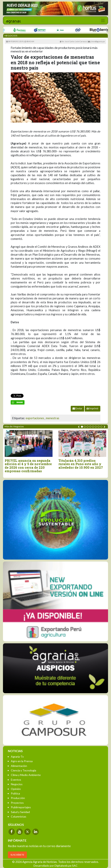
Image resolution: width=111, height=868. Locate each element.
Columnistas (19, 816)
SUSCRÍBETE (17, 855)
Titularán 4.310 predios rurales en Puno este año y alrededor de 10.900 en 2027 (81, 464)
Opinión (16, 789)
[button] (82, 427)
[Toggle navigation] (103, 20)
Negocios (17, 784)
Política (15, 793)
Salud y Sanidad (20, 812)
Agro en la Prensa (22, 761)
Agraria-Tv (17, 757)
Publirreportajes (21, 807)
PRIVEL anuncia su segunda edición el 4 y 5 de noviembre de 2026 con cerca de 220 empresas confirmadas (28, 466)
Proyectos (17, 803)
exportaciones (35, 418)
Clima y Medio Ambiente (26, 775)
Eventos (16, 780)
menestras (53, 418)
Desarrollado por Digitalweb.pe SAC (56, 866)
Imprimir (93, 408)
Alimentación (19, 766)
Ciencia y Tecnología (24, 770)
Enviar (77, 408)
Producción (18, 798)
